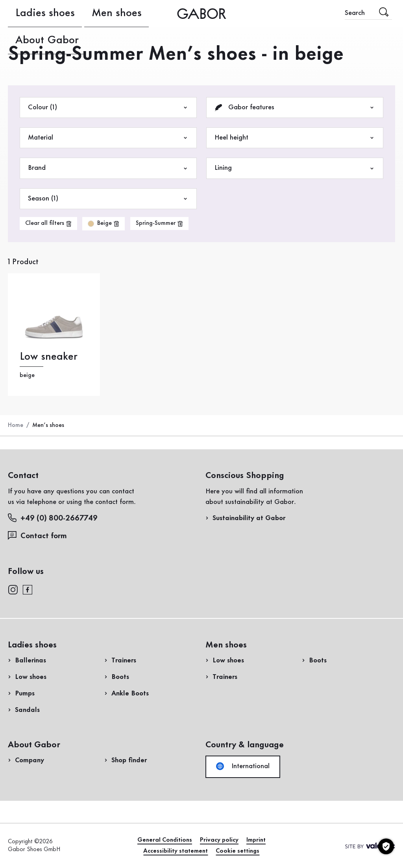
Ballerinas (31, 660)
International (243, 766)
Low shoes (31, 677)
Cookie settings (238, 851)
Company (30, 760)
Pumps (25, 693)
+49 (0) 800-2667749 (53, 518)
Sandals (27, 710)
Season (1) (108, 199)
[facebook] (28, 589)
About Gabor (110, 13)
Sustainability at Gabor (249, 518)
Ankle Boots (130, 693)
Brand (108, 168)
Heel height (295, 138)
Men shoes (68, 13)
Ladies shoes (27, 13)
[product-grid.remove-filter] (104, 224)
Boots (120, 677)
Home (16, 425)
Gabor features (295, 108)
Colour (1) (108, 108)
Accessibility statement (176, 851)
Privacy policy (219, 840)
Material (108, 138)
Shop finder (129, 760)
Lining (295, 168)
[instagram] (13, 589)
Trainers (124, 660)
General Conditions (165, 840)
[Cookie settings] (386, 846)
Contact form (37, 536)
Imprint (256, 840)
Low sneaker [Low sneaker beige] (49, 357)
